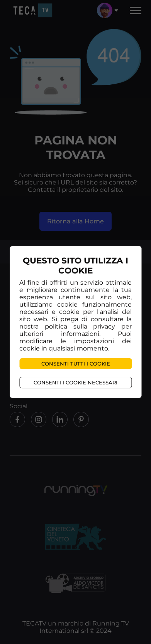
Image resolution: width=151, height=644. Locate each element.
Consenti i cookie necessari (75, 382)
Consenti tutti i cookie (76, 364)
